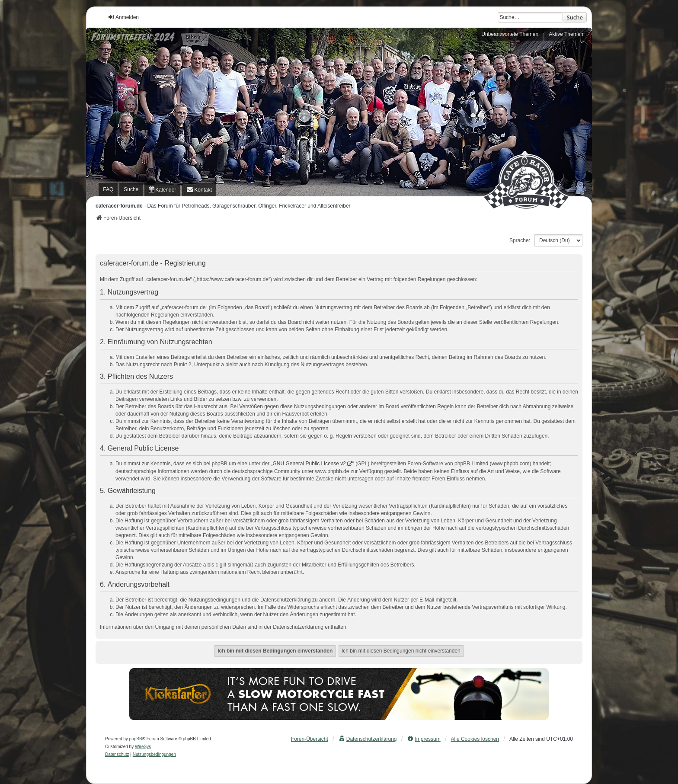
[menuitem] (162, 190)
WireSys (143, 747)
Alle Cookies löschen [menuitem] (475, 739)
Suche (575, 17)
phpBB (136, 739)
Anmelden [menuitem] (123, 17)
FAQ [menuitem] (108, 189)
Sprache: (520, 240)
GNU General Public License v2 (309, 464)
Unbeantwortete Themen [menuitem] (510, 34)
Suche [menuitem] (131, 189)
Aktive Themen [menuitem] (566, 34)
